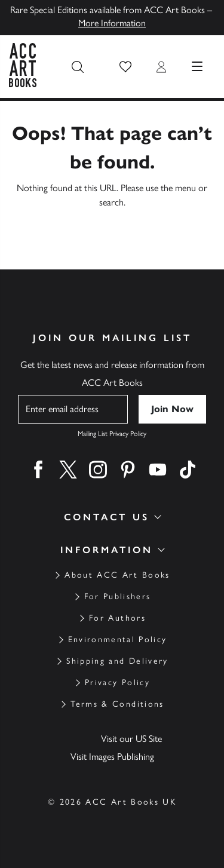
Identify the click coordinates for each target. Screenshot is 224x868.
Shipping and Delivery (117, 661)
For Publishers (118, 596)
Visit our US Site (131, 739)
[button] (125, 67)
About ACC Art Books (117, 575)
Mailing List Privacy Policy (112, 434)
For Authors (117, 618)
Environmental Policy (118, 640)
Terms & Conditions (117, 704)
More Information (112, 23)
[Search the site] (78, 67)
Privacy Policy (117, 683)
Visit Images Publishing (112, 757)
